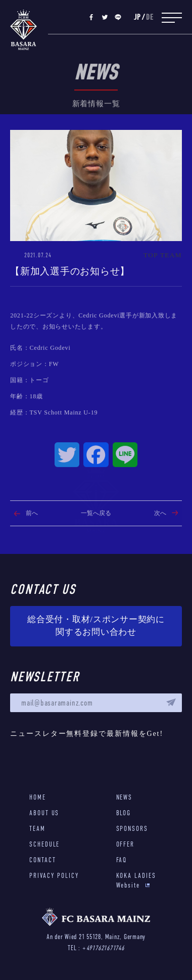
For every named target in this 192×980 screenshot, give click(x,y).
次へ (160, 534)
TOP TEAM (163, 255)
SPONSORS (132, 829)
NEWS (125, 797)
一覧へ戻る (96, 534)
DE (150, 17)
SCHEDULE (44, 844)
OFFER (126, 844)
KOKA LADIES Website (136, 880)
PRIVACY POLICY (54, 876)
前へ (32, 534)
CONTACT (42, 860)
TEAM (37, 829)
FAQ (122, 860)
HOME (38, 797)
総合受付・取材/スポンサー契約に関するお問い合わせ (96, 626)
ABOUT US (44, 813)
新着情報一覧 (96, 124)
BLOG (124, 813)
